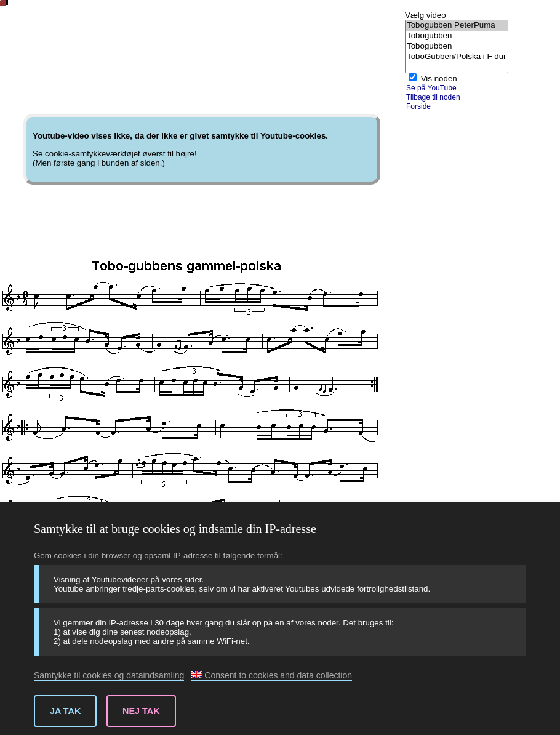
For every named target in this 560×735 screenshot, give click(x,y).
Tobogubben (457, 36)
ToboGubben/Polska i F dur (457, 57)
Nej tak (141, 711)
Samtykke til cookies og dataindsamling (109, 675)
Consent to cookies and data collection (271, 675)
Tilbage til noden (433, 97)
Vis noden (439, 78)
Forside (418, 106)
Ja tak (65, 711)
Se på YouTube (431, 88)
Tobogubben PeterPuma (457, 26)
